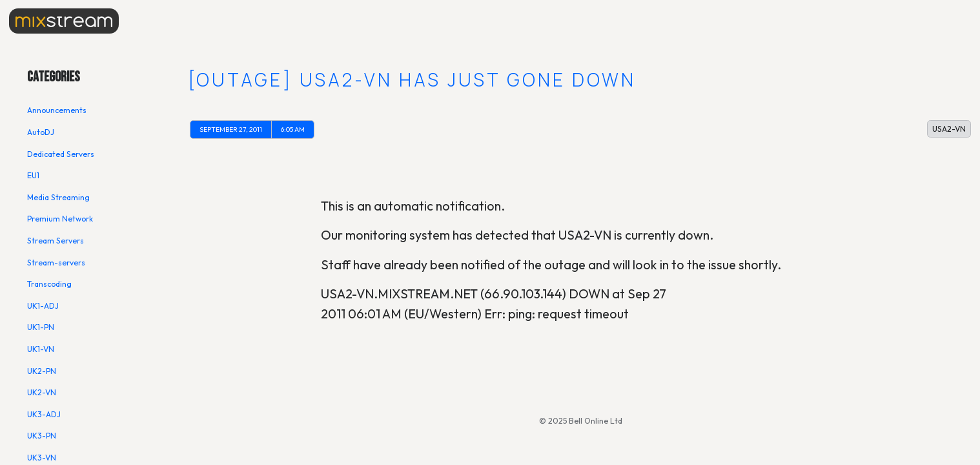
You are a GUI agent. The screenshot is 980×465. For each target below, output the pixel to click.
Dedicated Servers (61, 154)
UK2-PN (42, 371)
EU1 (33, 175)
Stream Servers (56, 241)
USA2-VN (949, 129)
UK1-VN (41, 349)
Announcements (57, 110)
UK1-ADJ (43, 306)
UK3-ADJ (44, 414)
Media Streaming (58, 197)
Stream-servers (56, 263)
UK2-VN (42, 392)
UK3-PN (42, 436)
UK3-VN (42, 458)
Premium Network (60, 219)
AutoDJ (41, 132)
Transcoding (49, 284)
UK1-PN (41, 327)
